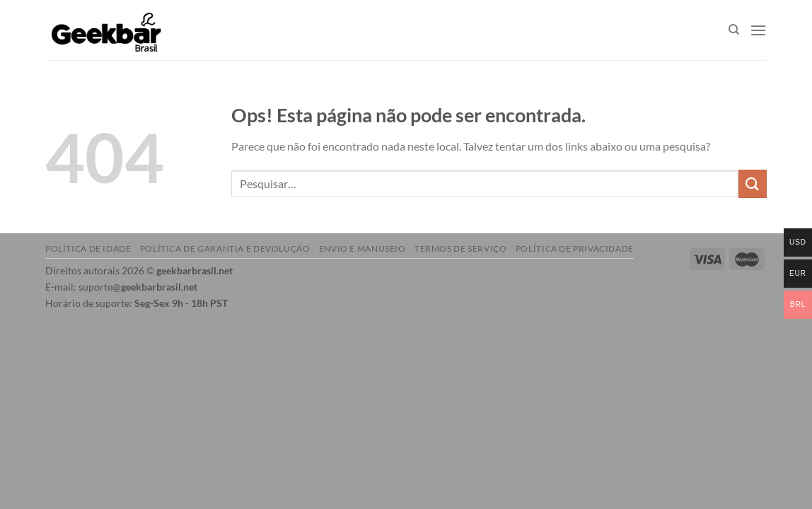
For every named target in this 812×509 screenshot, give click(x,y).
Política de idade (88, 248)
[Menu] (758, 30)
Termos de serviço (460, 248)
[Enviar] (753, 183)
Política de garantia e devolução (225, 248)
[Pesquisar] (734, 30)
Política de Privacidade (575, 248)
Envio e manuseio (362, 248)
